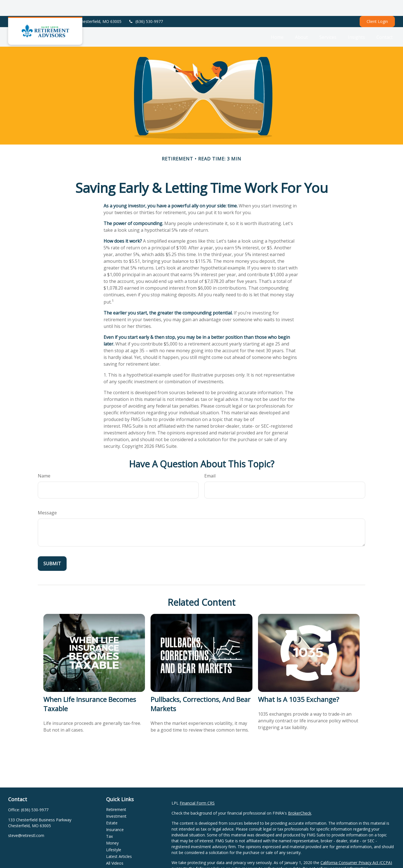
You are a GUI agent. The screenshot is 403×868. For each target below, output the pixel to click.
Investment (116, 800)
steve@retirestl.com (26, 819)
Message (47, 497)
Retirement (116, 794)
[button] (277, 21)
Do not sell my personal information (335, 852)
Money (112, 827)
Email (210, 460)
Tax (109, 820)
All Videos (115, 847)
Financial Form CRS (197, 787)
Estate (112, 807)
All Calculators (119, 854)
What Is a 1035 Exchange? (299, 683)
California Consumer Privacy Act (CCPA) (356, 847)
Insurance (115, 814)
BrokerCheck (300, 797)
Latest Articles (119, 840)
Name (44, 460)
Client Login (377, 6)
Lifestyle (114, 834)
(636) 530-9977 (146, 6)
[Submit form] (52, 548)
